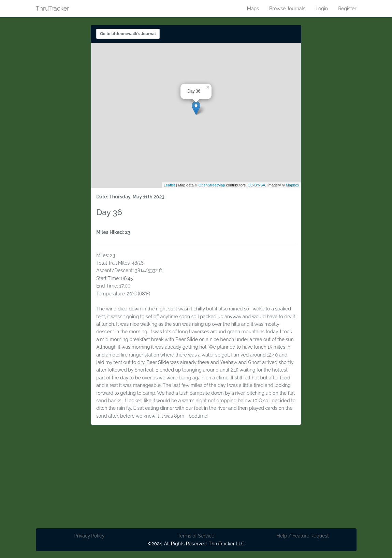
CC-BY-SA (257, 185)
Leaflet (169, 185)
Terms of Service (196, 536)
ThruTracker (53, 7)
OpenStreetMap (212, 185)
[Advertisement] (196, 480)
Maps (253, 9)
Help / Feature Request (302, 536)
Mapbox (293, 185)
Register (347, 9)
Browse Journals (287, 9)
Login (322, 9)
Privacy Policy (89, 536)
